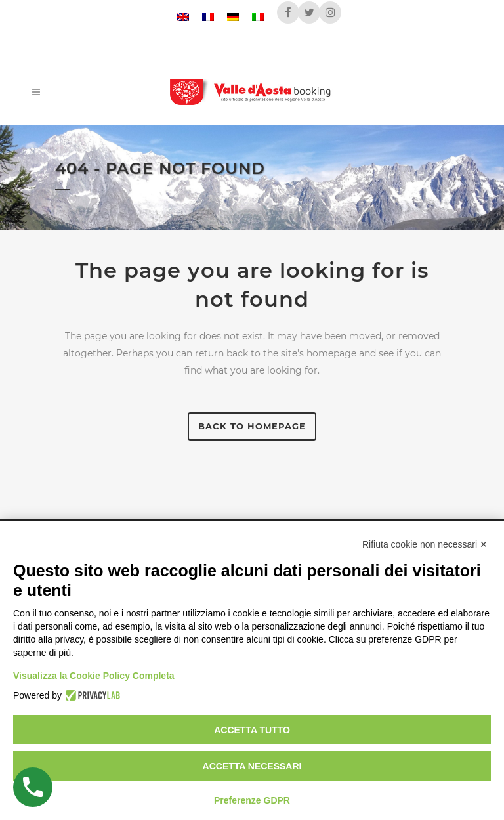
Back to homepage (252, 426)
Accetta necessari (252, 766)
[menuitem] (183, 17)
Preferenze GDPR (252, 800)
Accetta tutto (252, 730)
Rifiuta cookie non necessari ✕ (425, 544)
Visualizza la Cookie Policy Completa (94, 676)
